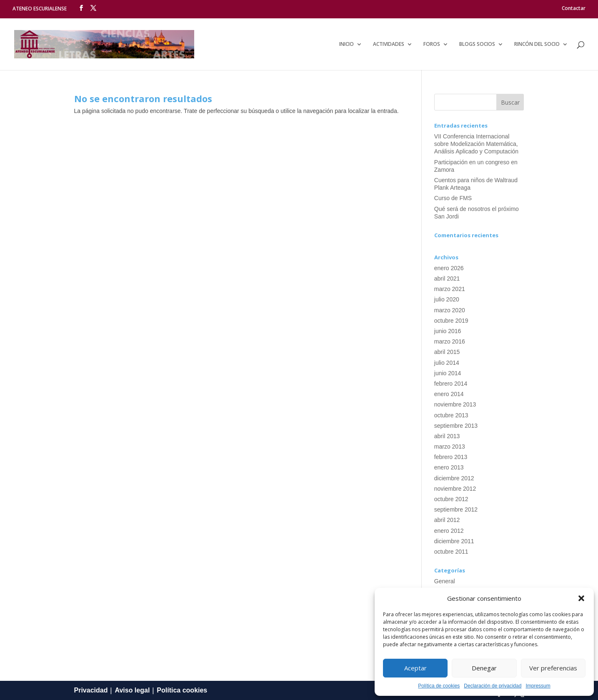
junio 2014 (448, 373)
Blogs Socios (477, 44)
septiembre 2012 (456, 509)
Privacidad (91, 690)
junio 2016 (448, 331)
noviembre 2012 (455, 489)
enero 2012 (449, 531)
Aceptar (415, 668)
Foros (432, 44)
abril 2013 (447, 436)
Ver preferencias (553, 668)
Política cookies (182, 690)
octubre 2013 (451, 415)
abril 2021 (447, 278)
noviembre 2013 (455, 404)
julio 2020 (447, 299)
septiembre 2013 (456, 426)
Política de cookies (439, 686)
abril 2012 (447, 520)
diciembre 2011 (454, 541)
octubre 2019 (451, 321)
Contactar (574, 8)
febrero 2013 (451, 457)
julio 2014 (447, 363)
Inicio (347, 44)
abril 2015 (447, 352)
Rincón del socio (537, 44)
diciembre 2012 (454, 478)
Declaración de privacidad (493, 686)
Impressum (538, 686)
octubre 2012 (451, 499)
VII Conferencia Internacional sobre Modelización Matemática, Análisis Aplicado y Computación (476, 144)
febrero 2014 (451, 384)
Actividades (389, 44)
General (445, 581)
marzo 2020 (450, 310)
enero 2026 (449, 268)
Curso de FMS (453, 198)
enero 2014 (449, 394)
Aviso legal (132, 690)
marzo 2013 (450, 447)
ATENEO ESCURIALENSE (40, 9)
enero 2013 (449, 467)
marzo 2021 (450, 289)
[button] (581, 598)
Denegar (484, 668)
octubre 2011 (451, 552)
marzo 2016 (450, 341)
